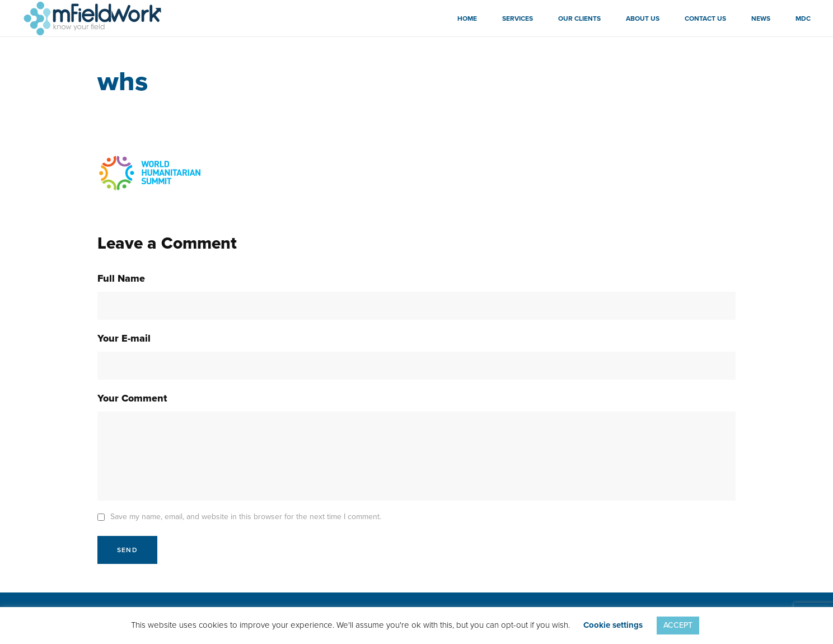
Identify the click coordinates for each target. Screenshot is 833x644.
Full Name (121, 278)
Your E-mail (124, 338)
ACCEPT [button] (678, 625)
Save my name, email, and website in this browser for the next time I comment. (246, 517)
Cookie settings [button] (613, 625)
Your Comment (132, 398)
